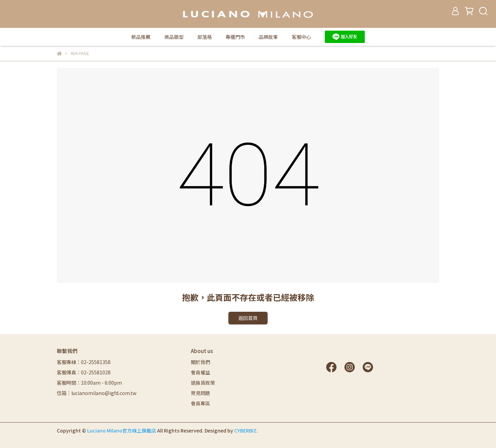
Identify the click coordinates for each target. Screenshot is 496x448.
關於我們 (200, 362)
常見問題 (200, 393)
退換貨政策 (203, 383)
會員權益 (200, 372)
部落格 (205, 37)
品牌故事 (268, 37)
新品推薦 (141, 37)
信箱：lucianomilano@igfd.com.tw (97, 393)
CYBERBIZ (245, 430)
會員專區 (200, 403)
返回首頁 (248, 318)
